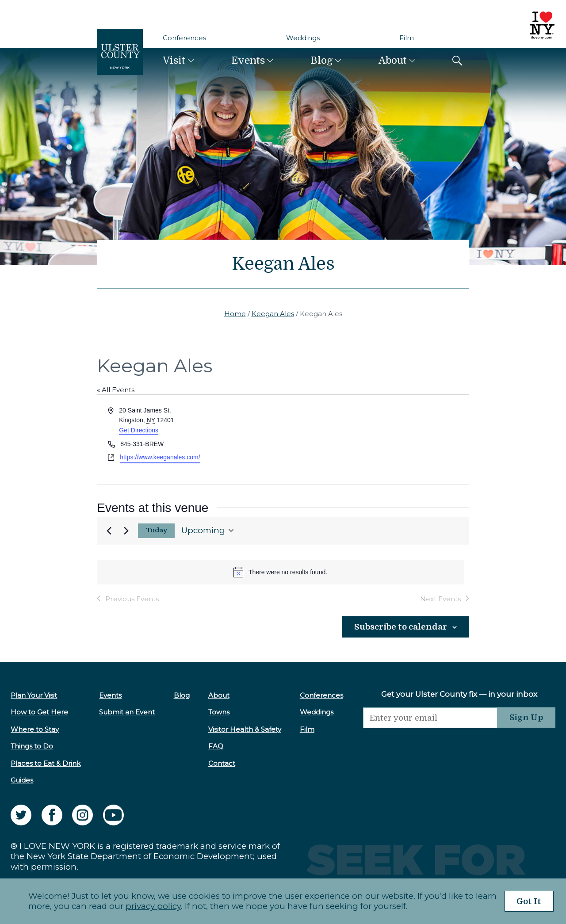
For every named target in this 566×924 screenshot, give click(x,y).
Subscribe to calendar (399, 627)
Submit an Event (126, 712)
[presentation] (426, 745)
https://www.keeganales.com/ (160, 457)
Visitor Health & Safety (242, 729)
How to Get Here (39, 712)
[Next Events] (126, 531)
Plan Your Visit (34, 695)
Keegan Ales (273, 314)
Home (235, 314)
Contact (219, 763)
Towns (216, 712)
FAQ (213, 746)
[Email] (426, 717)
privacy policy (150, 906)
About (393, 60)
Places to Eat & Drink (46, 763)
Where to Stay (35, 729)
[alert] (280, 572)
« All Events (116, 390)
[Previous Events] (109, 531)
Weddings (303, 38)
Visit (174, 60)
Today (157, 530)
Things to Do (32, 746)
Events (248, 60)
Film (407, 38)
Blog (322, 60)
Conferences (184, 38)
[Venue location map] (375, 440)
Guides (22, 780)
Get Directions (139, 430)
